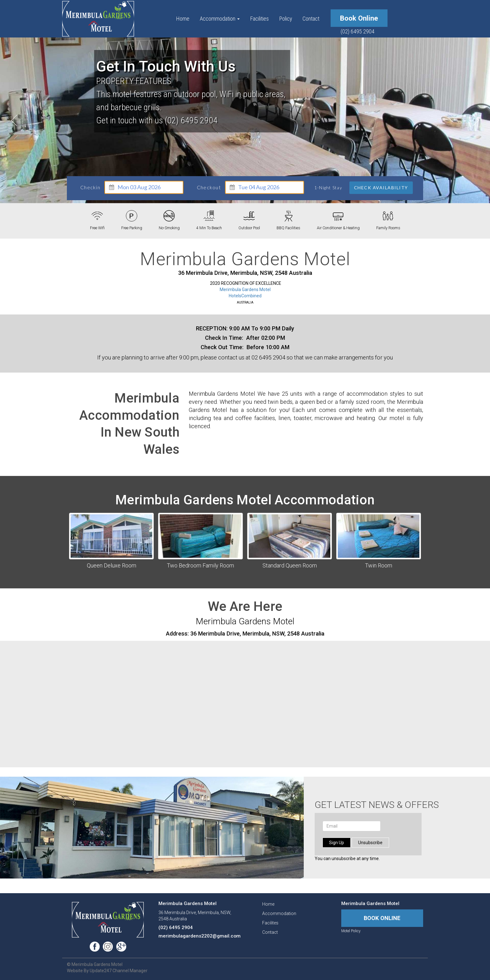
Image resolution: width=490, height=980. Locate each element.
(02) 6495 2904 (357, 31)
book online (359, 18)
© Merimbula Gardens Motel (95, 964)
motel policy (351, 931)
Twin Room (379, 565)
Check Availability (381, 188)
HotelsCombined (245, 296)
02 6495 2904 (268, 357)
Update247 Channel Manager (119, 971)
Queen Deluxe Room (112, 565)
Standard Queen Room (290, 565)
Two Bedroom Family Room (200, 565)
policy (286, 19)
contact (311, 19)
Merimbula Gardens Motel (245, 290)
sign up (337, 843)
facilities (259, 19)
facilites (270, 923)
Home (183, 19)
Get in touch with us (166, 67)
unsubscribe (370, 843)
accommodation (220, 19)
